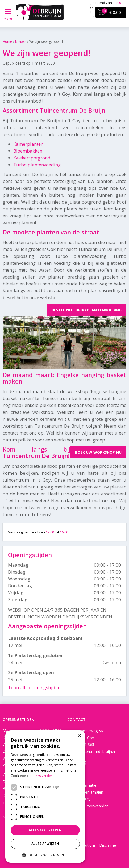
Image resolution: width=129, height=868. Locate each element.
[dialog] (45, 797)
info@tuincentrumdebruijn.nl (91, 751)
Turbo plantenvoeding (37, 165)
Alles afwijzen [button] (45, 844)
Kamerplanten (28, 144)
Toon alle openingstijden (34, 687)
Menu (8, 18)
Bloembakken (28, 151)
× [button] (79, 736)
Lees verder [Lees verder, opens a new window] (43, 776)
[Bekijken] (111, 12)
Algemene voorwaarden (88, 806)
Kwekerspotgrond (32, 158)
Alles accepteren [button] (45, 830)
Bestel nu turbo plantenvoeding (87, 310)
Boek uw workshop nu (98, 452)
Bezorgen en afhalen (85, 792)
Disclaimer (108, 845)
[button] (45, 855)
